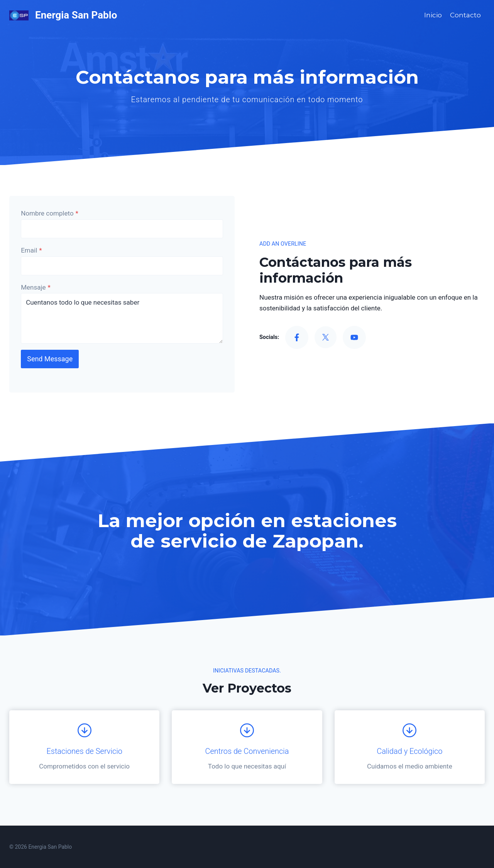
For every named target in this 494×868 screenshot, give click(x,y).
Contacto (465, 15)
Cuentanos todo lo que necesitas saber (122, 319)
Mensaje (36, 288)
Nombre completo (50, 214)
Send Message (51, 360)
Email (32, 251)
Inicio (433, 15)
